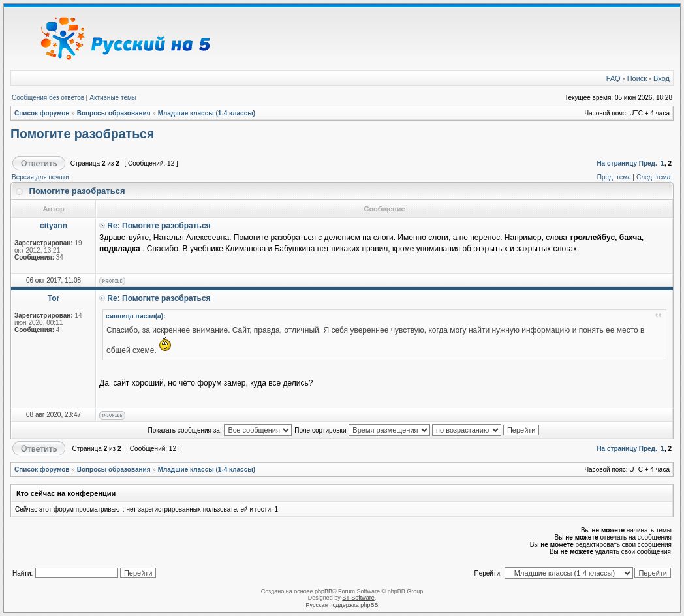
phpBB (323, 591)
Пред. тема (614, 177)
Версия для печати (40, 177)
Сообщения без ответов (48, 98)
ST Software (358, 598)
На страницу (617, 163)
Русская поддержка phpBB (342, 605)
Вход (661, 78)
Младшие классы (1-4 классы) (207, 113)
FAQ (614, 78)
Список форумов (42, 113)
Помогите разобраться (82, 134)
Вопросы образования (114, 113)
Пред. (648, 163)
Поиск (637, 78)
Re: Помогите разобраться (159, 226)
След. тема (653, 177)
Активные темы (113, 98)
